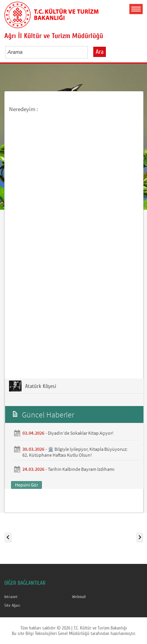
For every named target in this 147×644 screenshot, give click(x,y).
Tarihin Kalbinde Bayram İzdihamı (81, 469)
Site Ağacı (12, 606)
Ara (100, 52)
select (90, 52)
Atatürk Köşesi (33, 386)
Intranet (11, 597)
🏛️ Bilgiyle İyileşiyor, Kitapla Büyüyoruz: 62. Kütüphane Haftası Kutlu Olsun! (75, 452)
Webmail (79, 597)
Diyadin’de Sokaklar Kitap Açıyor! (81, 433)
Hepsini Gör (26, 485)
